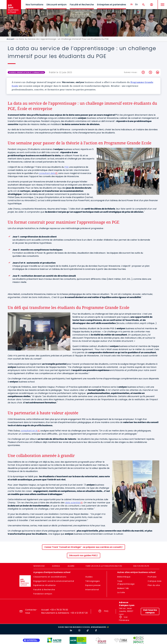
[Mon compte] (152, 5)
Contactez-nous (31, 611)
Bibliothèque (124, 577)
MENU (162, 3)
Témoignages (93, 581)
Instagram (143, 72)
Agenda (56, 566)
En (137, 4)
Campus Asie (155, 581)
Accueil (10, 39)
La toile (121, 592)
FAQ (106, 611)
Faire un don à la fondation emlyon (104, 566)
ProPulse (152, 577)
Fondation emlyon (43, 594)
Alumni (71, 566)
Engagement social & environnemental (54, 581)
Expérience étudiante (45, 585)
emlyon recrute (141, 566)
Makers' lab (123, 588)
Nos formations (35, 5)
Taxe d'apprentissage (126, 583)
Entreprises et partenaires (112, 5)
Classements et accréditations (50, 577)
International (92, 590)
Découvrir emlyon (57, 5)
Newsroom (39, 566)
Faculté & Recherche (44, 590)
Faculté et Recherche (82, 5)
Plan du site (154, 585)
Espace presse (93, 585)
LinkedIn (158, 72)
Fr (132, 4)
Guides (89, 577)
